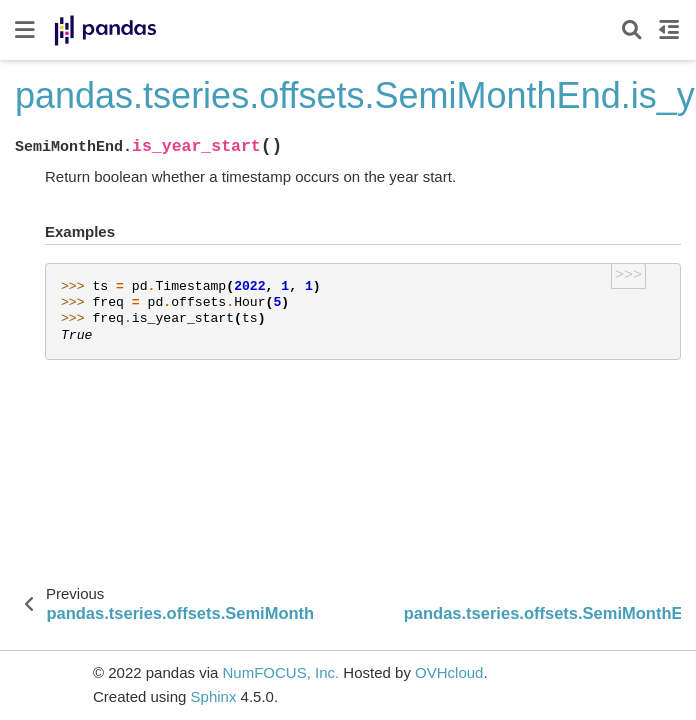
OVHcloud (449, 672)
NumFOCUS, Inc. (280, 672)
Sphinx (214, 696)
